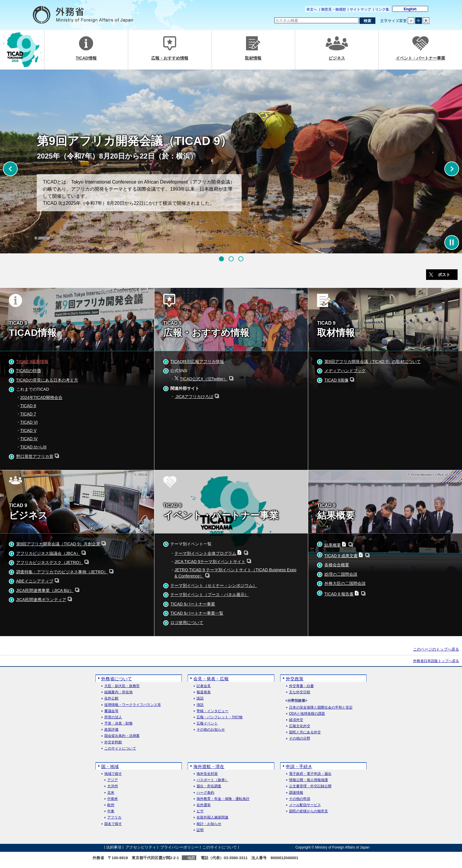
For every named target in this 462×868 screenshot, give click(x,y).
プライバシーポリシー (179, 847)
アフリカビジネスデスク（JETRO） (50, 562)
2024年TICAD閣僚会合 (41, 397)
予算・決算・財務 (118, 723)
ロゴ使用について (187, 623)
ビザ (200, 811)
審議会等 (111, 711)
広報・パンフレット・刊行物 (220, 717)
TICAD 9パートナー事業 (193, 604)
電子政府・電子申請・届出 (310, 774)
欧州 (111, 805)
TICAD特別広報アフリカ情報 (197, 362)
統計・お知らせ (209, 824)
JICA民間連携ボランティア (41, 600)
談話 (200, 698)
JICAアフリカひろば (194, 397)
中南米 (113, 799)
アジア (113, 780)
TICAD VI (29, 422)
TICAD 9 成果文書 (341, 556)
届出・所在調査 (209, 786)
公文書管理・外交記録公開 (310, 786)
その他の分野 (300, 739)
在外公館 (111, 698)
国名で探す (113, 824)
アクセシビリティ (141, 847)
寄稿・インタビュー (212, 711)
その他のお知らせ (211, 730)
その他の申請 (300, 799)
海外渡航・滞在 (209, 766)
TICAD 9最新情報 (32, 362)
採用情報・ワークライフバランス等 (133, 705)
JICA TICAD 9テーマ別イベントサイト (210, 562)
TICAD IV (29, 439)
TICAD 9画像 (336, 380)
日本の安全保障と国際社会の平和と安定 (321, 708)
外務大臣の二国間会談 (345, 583)
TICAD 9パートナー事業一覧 (197, 613)
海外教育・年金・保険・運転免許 (223, 799)
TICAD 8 (28, 406)
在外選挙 (204, 805)
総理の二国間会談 (341, 574)
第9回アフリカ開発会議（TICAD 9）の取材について (373, 362)
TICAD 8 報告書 (339, 594)
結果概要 (333, 545)
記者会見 (204, 686)
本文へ (312, 9)
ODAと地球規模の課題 (307, 714)
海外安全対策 (207, 774)
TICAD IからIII (33, 447)
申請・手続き (299, 766)
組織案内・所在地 (118, 692)
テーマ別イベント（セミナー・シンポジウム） (214, 585)
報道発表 (204, 692)
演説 (200, 705)
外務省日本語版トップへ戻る (436, 661)
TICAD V (28, 430)
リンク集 (382, 9)
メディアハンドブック (345, 371)
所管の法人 (113, 717)
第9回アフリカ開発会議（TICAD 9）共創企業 (58, 544)
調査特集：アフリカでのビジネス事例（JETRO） (62, 572)
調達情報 (296, 793)
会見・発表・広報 (211, 679)
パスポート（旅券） (212, 780)
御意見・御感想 (334, 9)
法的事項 (114, 847)
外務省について (117, 679)
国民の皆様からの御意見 (308, 811)
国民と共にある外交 (305, 732)
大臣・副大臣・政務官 (122, 686)
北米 (111, 793)
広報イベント (207, 723)
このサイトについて (120, 749)
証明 (200, 830)
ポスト (444, 275)
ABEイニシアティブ (35, 581)
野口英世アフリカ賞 (35, 456)
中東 (111, 811)
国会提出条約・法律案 (122, 736)
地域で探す (113, 774)
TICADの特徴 (29, 371)
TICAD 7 (28, 414)
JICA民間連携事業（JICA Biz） (45, 590)
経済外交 (296, 720)
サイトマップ (360, 9)
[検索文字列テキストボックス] (316, 20)
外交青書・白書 (301, 686)
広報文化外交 (300, 726)
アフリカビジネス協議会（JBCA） (48, 553)
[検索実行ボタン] (367, 21)
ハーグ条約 (205, 793)
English (410, 9)
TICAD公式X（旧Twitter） (204, 379)
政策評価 (111, 730)
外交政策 (295, 679)
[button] (221, 259)
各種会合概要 (337, 565)
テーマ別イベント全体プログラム (205, 553)
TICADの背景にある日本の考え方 (47, 380)
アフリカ (114, 817)
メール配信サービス (305, 805)
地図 (191, 858)
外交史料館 (113, 742)
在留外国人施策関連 (212, 817)
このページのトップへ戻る (436, 649)
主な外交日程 (300, 692)
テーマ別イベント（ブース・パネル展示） (209, 595)
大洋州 (113, 786)
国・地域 (110, 766)
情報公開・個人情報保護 (308, 780)
